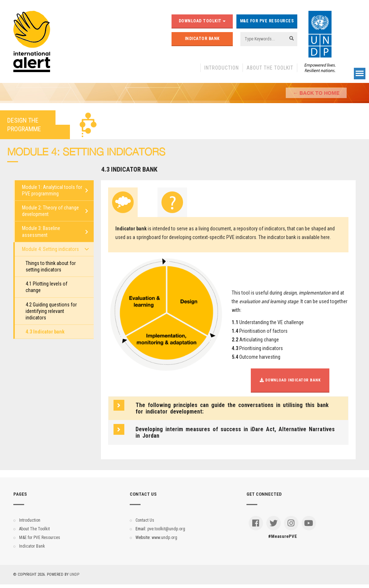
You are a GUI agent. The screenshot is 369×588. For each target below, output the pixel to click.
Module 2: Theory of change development (50, 211)
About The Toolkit (270, 68)
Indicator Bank (202, 39)
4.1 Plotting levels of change (46, 287)
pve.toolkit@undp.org (166, 529)
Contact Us (145, 520)
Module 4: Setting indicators (50, 249)
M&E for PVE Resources (267, 21)
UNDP (74, 574)
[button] (236, 432)
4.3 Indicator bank (45, 332)
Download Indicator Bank (290, 380)
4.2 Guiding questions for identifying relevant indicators (51, 311)
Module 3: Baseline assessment (41, 231)
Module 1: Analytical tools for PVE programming (52, 190)
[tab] (123, 202)
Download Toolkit (202, 21)
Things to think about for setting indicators (51, 266)
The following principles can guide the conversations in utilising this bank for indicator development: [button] (232, 408)
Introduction (222, 68)
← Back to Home (316, 93)
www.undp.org (165, 538)
